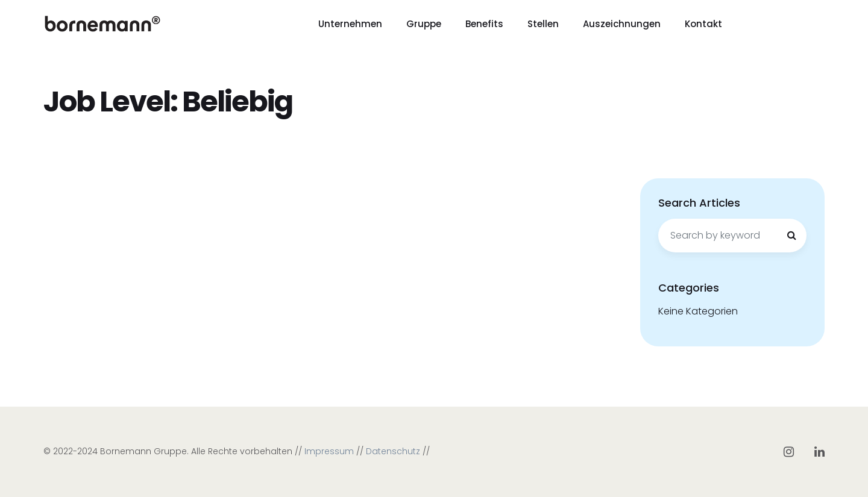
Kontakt (703, 24)
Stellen (543, 24)
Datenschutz (393, 451)
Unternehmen (350, 24)
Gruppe (424, 24)
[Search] (791, 236)
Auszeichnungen (622, 24)
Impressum (329, 451)
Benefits (484, 24)
